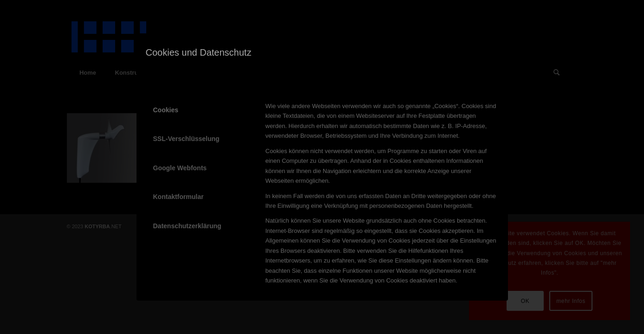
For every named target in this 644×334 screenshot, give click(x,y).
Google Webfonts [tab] (180, 168)
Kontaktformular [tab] (179, 197)
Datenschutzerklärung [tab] (187, 226)
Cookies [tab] (166, 110)
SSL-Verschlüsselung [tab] (186, 139)
